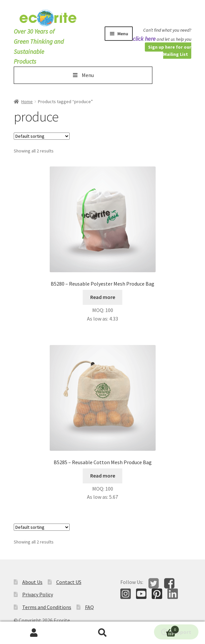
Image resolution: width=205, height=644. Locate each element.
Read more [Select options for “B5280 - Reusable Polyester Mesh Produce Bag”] (103, 297)
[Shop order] (42, 136)
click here (144, 39)
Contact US (69, 582)
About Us (32, 582)
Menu (83, 75)
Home (27, 102)
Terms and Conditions (47, 607)
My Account (34, 633)
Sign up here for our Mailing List (170, 51)
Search (102, 633)
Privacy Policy (38, 594)
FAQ (89, 607)
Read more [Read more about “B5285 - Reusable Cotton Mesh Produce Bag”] (103, 476)
